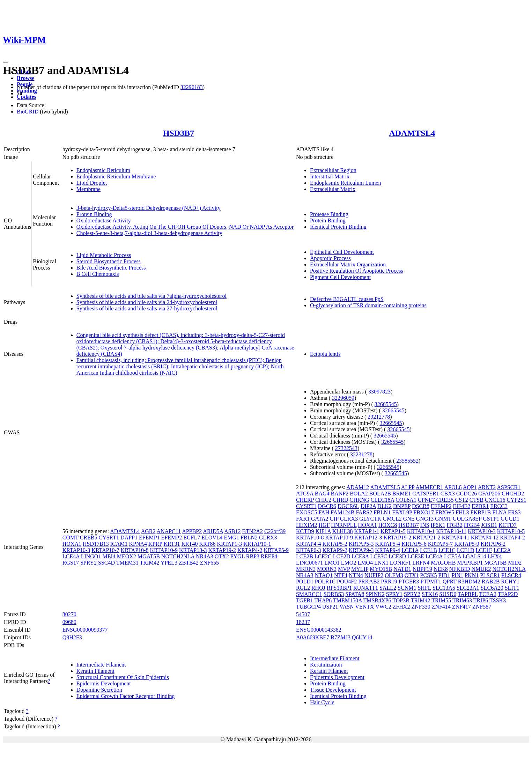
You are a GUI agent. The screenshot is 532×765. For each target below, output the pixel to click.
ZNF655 (209, 563)
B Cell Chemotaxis (98, 274)
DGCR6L (348, 506)
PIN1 (457, 575)
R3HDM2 (469, 582)
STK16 (430, 594)
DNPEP (402, 506)
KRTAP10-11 (451, 531)
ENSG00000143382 (319, 630)
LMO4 (365, 563)
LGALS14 (474, 556)
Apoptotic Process (330, 258)
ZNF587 (482, 607)
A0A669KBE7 (313, 637)
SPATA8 (355, 594)
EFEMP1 (149, 538)
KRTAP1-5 (393, 531)
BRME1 (402, 494)
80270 (69, 614)
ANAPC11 (169, 531)
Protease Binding (329, 214)
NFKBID (460, 569)
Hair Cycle (322, 702)
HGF (324, 525)
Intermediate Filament (101, 665)
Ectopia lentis (325, 354)
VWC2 (383, 607)
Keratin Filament (95, 671)
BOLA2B (380, 494)
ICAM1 (119, 544)
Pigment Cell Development (340, 277)
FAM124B (342, 512)
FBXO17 (424, 512)
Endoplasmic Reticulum (103, 170)
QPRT (450, 582)
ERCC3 (499, 506)
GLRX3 (268, 538)
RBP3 (253, 556)
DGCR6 (327, 506)
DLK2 (385, 506)
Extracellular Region (333, 170)
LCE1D (466, 550)
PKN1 (472, 575)
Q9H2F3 (72, 637)
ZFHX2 (401, 607)
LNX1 (381, 563)
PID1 (444, 575)
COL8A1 (406, 500)
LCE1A (410, 550)
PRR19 (389, 582)
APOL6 (453, 487)
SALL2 (388, 588)
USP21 (330, 607)
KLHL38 (343, 531)
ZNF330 (421, 607)
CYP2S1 (516, 500)
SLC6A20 (492, 588)
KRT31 (172, 544)
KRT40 (189, 544)
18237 (303, 622)
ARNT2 (487, 487)
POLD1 (305, 582)
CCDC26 (467, 494)
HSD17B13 (96, 544)
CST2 (461, 500)
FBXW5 (445, 512)
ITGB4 (472, 525)
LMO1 (332, 563)
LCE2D (342, 556)
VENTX (364, 607)
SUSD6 (448, 594)
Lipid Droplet (92, 183)
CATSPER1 (426, 494)
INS (425, 525)
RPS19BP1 (339, 588)
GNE (409, 519)
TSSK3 (498, 600)
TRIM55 (441, 600)
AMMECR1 (429, 487)
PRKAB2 (369, 582)
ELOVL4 (212, 538)
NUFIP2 (374, 575)
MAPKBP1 (470, 563)
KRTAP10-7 (105, 550)
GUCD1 (510, 519)
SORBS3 (334, 594)
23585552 (407, 461)
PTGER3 (409, 582)
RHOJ (318, 588)
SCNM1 (407, 588)
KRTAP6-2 (493, 544)
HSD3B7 (179, 133)
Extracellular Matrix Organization (348, 264)
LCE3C (379, 556)
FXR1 (303, 519)
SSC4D (106, 563)
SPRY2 (88, 563)
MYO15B (381, 569)
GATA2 (320, 519)
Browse (25, 78)
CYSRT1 (109, 538)
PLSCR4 (511, 575)
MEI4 (109, 556)
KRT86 (208, 544)
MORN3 (327, 569)
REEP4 (269, 556)
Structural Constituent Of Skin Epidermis (123, 677)
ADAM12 (358, 487)
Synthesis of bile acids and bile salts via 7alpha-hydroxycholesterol (152, 296)
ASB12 (232, 531)
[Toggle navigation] (6, 62)
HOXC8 (388, 525)
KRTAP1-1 (367, 531)
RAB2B (491, 582)
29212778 (379, 417)
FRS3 (514, 512)
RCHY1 (510, 582)
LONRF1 (400, 563)
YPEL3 (169, 563)
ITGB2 (454, 525)
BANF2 (340, 494)
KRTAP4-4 (309, 544)
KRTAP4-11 (456, 538)
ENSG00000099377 (85, 630)
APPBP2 (192, 531)
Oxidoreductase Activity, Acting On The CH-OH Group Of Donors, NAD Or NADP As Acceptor (185, 227)
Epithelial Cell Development (342, 252)
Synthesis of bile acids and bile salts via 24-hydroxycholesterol (147, 302)
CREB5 (89, 538)
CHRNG (360, 500)
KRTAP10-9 (164, 550)
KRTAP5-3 (361, 544)
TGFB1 (305, 600)
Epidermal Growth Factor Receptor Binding (126, 696)
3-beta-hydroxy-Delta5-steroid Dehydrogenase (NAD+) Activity (149, 208)
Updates (27, 97)
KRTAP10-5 (511, 531)
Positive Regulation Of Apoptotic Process (357, 271)
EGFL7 (192, 538)
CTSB (476, 500)
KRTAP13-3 (193, 550)
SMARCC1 (309, 594)
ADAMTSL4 (412, 133)
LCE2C (323, 556)
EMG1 (232, 538)
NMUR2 (481, 569)
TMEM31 (127, 563)
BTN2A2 (252, 531)
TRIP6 (481, 600)
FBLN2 (249, 538)
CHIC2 (323, 500)
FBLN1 (382, 512)
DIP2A (368, 506)
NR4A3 (205, 556)
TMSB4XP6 (377, 600)
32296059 (343, 398)
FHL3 (462, 512)
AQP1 (470, 487)
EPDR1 (480, 506)
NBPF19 (422, 569)
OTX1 (412, 575)
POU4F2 (347, 582)
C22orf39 (275, 531)
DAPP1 (129, 538)
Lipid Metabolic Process (104, 255)
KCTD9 (305, 531)
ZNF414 (441, 607)
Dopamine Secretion (99, 690)
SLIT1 (512, 588)
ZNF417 (461, 607)
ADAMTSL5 (385, 487)
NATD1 (402, 569)
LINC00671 (309, 563)
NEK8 (441, 569)
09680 (69, 622)
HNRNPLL (344, 525)
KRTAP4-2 (250, 550)
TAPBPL (468, 594)
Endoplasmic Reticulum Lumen (346, 183)
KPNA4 (138, 544)
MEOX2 (127, 556)
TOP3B (401, 600)
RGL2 (303, 588)
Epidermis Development (104, 683)
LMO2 (349, 563)
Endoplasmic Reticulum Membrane (116, 176)
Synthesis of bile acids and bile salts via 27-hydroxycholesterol (147, 308)
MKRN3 (306, 569)
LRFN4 (421, 563)
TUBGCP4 (308, 607)
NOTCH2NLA (178, 556)
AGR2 (148, 531)
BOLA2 (359, 494)
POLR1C (325, 582)
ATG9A (305, 494)
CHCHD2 (513, 494)
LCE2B (305, 556)
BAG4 (322, 494)
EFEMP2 (172, 538)
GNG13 (425, 519)
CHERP (305, 500)
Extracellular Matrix (333, 189)
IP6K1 (438, 525)
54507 (303, 614)
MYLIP (360, 569)
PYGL (238, 556)
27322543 (346, 448)
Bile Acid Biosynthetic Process (111, 268)
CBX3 (448, 494)
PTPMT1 (431, 582)
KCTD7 (508, 525)
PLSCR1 (490, 575)
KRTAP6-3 (309, 550)
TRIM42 (149, 563)
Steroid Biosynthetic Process (109, 261)
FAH (324, 512)
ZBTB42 (189, 563)
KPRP (155, 544)
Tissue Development (333, 690)
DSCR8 (421, 506)
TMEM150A (348, 600)
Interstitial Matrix (330, 176)
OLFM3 (394, 575)
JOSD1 (489, 525)
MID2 (515, 563)
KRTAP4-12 (485, 538)
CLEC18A (383, 500)
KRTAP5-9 (276, 550)
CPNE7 (426, 500)
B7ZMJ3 (341, 637)
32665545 (386, 404)
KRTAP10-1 (257, 544)
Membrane (88, 189)
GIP (334, 519)
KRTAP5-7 (441, 544)
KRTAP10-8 (135, 550)
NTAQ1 (324, 575)
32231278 (361, 454)
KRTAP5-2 (335, 544)
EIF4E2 (461, 506)
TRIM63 (462, 600)
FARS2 (364, 512)
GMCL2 (392, 519)
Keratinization (326, 665)
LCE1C (447, 550)
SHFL (424, 588)
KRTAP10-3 (76, 550)
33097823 (379, 392)
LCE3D (397, 556)
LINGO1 (91, 556)
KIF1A (323, 531)
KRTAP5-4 (388, 544)
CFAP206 (489, 494)
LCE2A (502, 550)
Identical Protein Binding (338, 227)
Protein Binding (94, 214)
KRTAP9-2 (335, 550)
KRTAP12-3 (368, 538)
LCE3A (360, 556)
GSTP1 (491, 519)
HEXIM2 (306, 525)
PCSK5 (429, 575)
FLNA (499, 512)
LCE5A (453, 556)
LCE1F (484, 550)
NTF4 (341, 575)
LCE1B (428, 550)
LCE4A (71, 556)
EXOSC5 (306, 512)
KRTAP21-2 (427, 538)
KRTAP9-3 (361, 550)
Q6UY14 (362, 637)
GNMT (443, 519)
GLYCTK (370, 519)
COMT (71, 538)
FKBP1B (481, 512)
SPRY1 (394, 594)
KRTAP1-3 (230, 544)
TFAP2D (508, 594)
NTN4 (356, 575)
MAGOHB (443, 563)
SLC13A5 (444, 588)
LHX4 (494, 556)
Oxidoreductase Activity (104, 220)
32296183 (192, 87)
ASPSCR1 (509, 487)
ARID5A (213, 531)
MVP (344, 569)
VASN (347, 607)
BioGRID (28, 112)
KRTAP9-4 (388, 550)
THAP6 (323, 600)
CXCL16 (495, 500)
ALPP (408, 487)
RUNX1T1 (366, 588)
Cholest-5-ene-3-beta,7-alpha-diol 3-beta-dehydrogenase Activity (149, 233)
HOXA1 (72, 544)
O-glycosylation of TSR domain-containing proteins (368, 305)
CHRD (340, 500)
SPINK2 (375, 594)
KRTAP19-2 (222, 550)
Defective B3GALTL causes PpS (347, 299)
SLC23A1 (468, 588)
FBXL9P (402, 512)
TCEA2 (488, 594)
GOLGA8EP (467, 519)
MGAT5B (149, 556)
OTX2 (222, 556)
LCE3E (416, 556)
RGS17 (71, 563)
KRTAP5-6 (414, 544)
